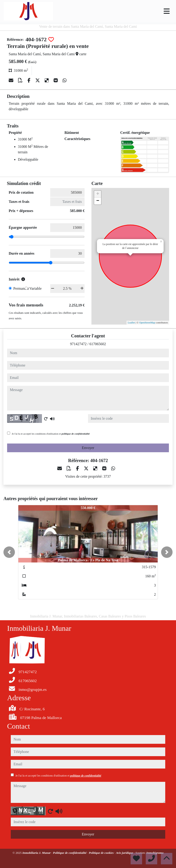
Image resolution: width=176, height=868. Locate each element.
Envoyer (88, 448)
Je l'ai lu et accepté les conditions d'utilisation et (51, 434)
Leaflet (131, 322)
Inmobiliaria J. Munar (37, 853)
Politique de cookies (102, 853)
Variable (35, 288)
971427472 (78, 344)
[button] (9, 552)
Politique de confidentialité (70, 853)
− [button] (98, 201)
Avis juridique (125, 853)
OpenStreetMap (147, 322)
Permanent (21, 288)
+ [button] (98, 194)
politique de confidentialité (76, 434)
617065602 (98, 344)
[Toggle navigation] (167, 11)
